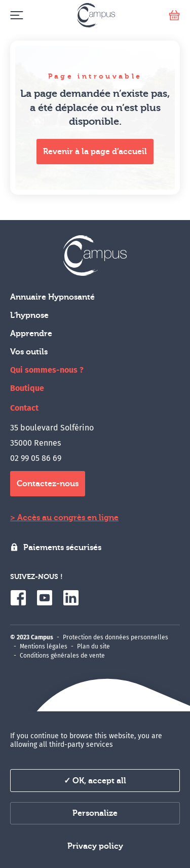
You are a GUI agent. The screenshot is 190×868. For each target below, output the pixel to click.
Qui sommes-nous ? (47, 370)
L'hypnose (29, 315)
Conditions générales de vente (62, 656)
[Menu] (16, 15)
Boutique (27, 388)
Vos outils (29, 352)
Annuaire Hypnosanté (52, 297)
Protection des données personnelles (116, 637)
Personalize (95, 813)
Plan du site (93, 646)
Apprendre (31, 334)
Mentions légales (44, 646)
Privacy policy (95, 846)
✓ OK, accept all (95, 781)
